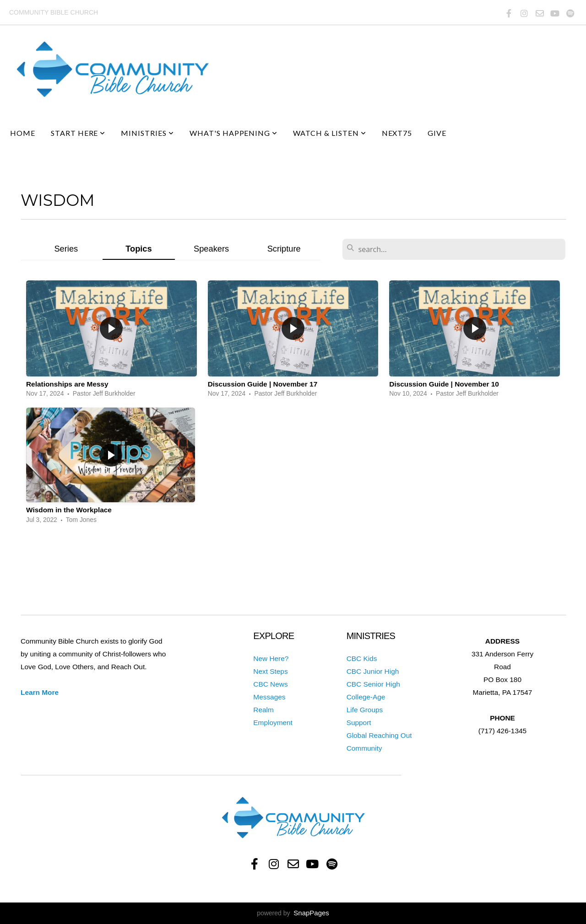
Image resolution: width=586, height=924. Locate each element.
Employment (273, 723)
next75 (397, 133)
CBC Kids (362, 658)
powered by (293, 913)
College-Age (366, 697)
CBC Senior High (373, 684)
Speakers (211, 249)
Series (66, 249)
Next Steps (270, 671)
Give (437, 133)
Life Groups (365, 710)
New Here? (271, 658)
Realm (263, 710)
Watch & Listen (329, 133)
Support (359, 723)
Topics (139, 249)
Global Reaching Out (379, 735)
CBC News (270, 684)
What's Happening (233, 133)
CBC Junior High (373, 671)
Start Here (78, 133)
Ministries (147, 133)
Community (364, 748)
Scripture (284, 249)
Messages (269, 697)
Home (23, 133)
